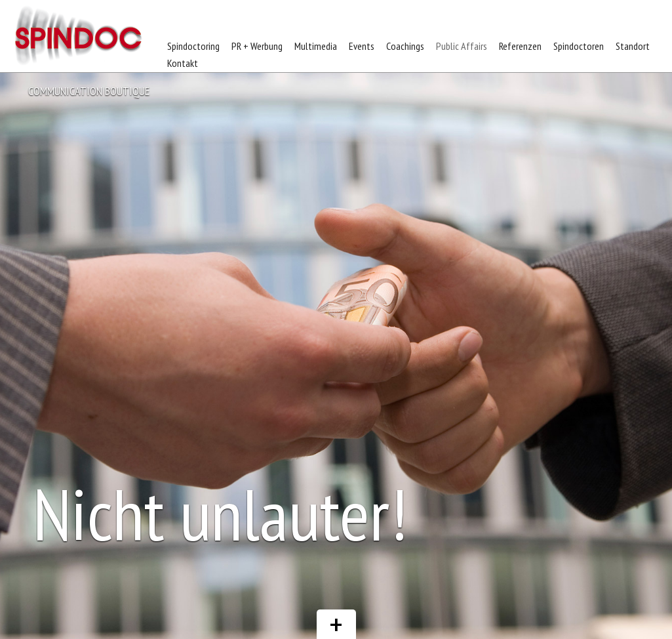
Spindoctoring (193, 46)
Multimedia (316, 46)
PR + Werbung (257, 46)
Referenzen (520, 46)
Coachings (405, 46)
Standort (633, 46)
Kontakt (183, 63)
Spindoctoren (579, 46)
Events (362, 46)
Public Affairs (462, 46)
